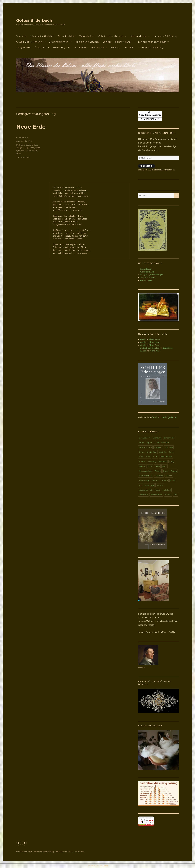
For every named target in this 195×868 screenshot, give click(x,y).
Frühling (169, 447)
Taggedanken (87, 36)
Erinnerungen (145, 447)
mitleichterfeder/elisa (150, 348)
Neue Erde (31, 127)
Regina (143, 351)
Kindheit (163, 462)
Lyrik (18, 151)
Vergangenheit (146, 490)
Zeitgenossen (24, 47)
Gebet (142, 452)
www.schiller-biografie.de (164, 417)
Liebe (38, 148)
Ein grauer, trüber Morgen (152, 275)
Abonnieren (147, 166)
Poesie (34, 151)
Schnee (169, 476)
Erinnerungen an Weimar (152, 42)
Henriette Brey (123, 42)
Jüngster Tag (22, 148)
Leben (31, 148)
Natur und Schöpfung (165, 36)
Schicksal (159, 476)
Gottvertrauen (146, 280)
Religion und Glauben (87, 42)
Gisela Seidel (145, 457)
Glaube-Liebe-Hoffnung (29, 42)
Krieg (172, 462)
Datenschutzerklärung (151, 47)
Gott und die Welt (58, 42)
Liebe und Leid (138, 36)
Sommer (155, 480)
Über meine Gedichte (42, 36)
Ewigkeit (158, 447)
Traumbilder (98, 47)
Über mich (41, 47)
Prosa (166, 471)
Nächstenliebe (146, 471)
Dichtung (21, 145)
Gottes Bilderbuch (34, 20)
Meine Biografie (62, 47)
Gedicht (29, 145)
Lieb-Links (129, 47)
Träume (160, 485)
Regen (174, 471)
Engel (142, 443)
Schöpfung (144, 480)
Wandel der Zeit (147, 272)
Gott (35, 145)
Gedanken (152, 452)
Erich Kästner (163, 443)
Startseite (22, 36)
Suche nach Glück (148, 278)
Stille (173, 480)
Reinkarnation (145, 476)
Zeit (176, 495)
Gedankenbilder (67, 36)
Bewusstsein (145, 438)
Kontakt (115, 47)
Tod (141, 485)
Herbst (142, 462)
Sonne (165, 480)
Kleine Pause (146, 269)
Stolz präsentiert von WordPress (70, 852)
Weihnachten (156, 495)
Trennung (149, 485)
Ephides (107, 42)
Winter (168, 495)
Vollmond (143, 495)
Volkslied (167, 490)
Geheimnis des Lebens (111, 36)
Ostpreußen (81, 47)
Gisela (143, 339)
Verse (19, 153)
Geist (171, 452)
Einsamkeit (169, 438)
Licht (150, 466)
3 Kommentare (23, 157)
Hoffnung (152, 462)
